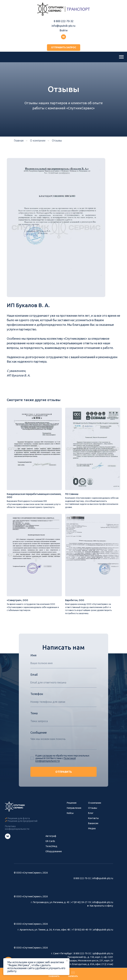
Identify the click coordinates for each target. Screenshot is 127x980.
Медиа (92, 829)
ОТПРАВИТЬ (64, 772)
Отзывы (57, 141)
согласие (47, 756)
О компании (95, 803)
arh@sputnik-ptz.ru (103, 930)
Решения (72, 803)
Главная (19, 141)
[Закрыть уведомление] (67, 961)
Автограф (51, 837)
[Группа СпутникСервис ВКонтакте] (8, 839)
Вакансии (93, 824)
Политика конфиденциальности (17, 828)
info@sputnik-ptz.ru (63, 26)
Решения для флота (19, 819)
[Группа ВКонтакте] (63, 37)
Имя (33, 656)
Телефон (37, 694)
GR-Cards (50, 842)
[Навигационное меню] (121, 57)
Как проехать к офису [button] (101, 906)
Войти (64, 30)
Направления (74, 808)
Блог (91, 814)
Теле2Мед (51, 847)
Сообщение (39, 733)
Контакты (93, 819)
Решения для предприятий (23, 822)
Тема (34, 714)
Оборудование (54, 852)
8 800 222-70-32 (64, 21)
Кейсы (70, 814)
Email (34, 675)
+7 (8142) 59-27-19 (81, 903)
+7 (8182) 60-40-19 (82, 930)
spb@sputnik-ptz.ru (103, 954)
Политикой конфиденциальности (56, 760)
